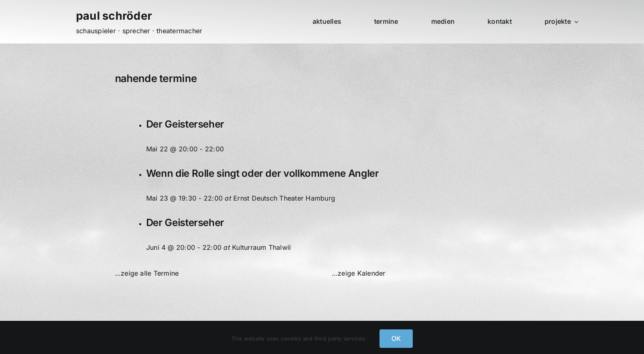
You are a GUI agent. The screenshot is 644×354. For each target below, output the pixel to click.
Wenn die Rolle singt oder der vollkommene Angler (263, 173)
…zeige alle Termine (147, 273)
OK (396, 338)
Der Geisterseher (185, 124)
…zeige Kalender (359, 273)
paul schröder (114, 16)
